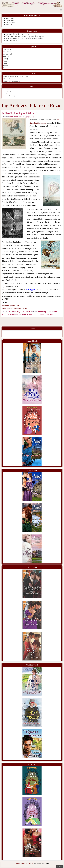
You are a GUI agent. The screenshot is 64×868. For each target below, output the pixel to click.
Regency (20, 311)
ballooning (42, 311)
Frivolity (5, 59)
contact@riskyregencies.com (12, 81)
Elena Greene (10, 21)
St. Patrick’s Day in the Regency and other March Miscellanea (25, 38)
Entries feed (9, 92)
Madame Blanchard (10, 314)
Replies (49, 314)
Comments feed (10, 94)
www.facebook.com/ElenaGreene (15, 309)
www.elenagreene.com (11, 305)
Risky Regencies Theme (24, 863)
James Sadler (52, 311)
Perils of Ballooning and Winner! (19, 113)
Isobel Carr (9, 25)
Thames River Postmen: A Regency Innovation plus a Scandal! (25, 36)
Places (5, 63)
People (5, 61)
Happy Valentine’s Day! (13, 40)
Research (6, 66)
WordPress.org (10, 96)
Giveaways (12, 311)
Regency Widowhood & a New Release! (18, 34)
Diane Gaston (10, 19)
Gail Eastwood (10, 23)
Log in (8, 90)
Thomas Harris (39, 314)
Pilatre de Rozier (25, 314)
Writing (5, 68)
